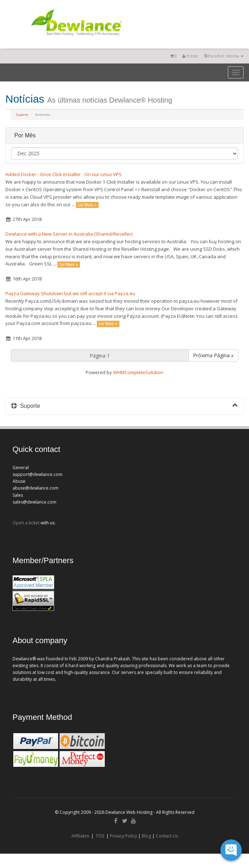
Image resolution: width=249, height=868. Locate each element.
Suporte (22, 115)
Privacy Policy (123, 836)
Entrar (190, 56)
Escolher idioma (224, 56)
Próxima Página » (213, 355)
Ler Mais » (87, 205)
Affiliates (80, 836)
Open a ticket (26, 523)
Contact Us (167, 836)
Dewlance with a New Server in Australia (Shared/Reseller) (69, 234)
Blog (146, 836)
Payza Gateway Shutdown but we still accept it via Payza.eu (70, 293)
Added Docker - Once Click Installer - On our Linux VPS (64, 174)
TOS (100, 836)
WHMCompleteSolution (138, 372)
